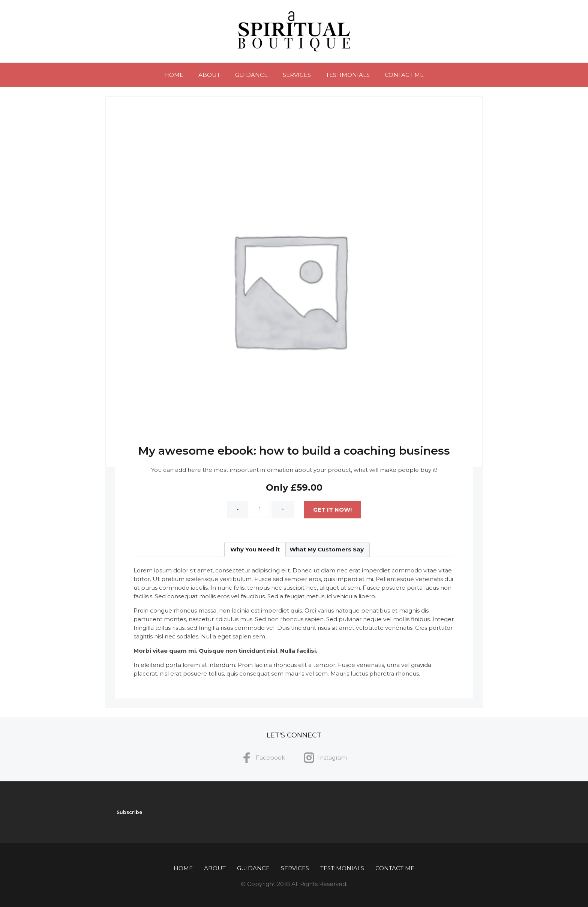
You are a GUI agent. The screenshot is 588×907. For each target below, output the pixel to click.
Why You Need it (255, 549)
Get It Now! (332, 510)
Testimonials (348, 75)
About (209, 75)
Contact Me (404, 75)
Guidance (251, 75)
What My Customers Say (327, 549)
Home (174, 75)
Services (297, 75)
